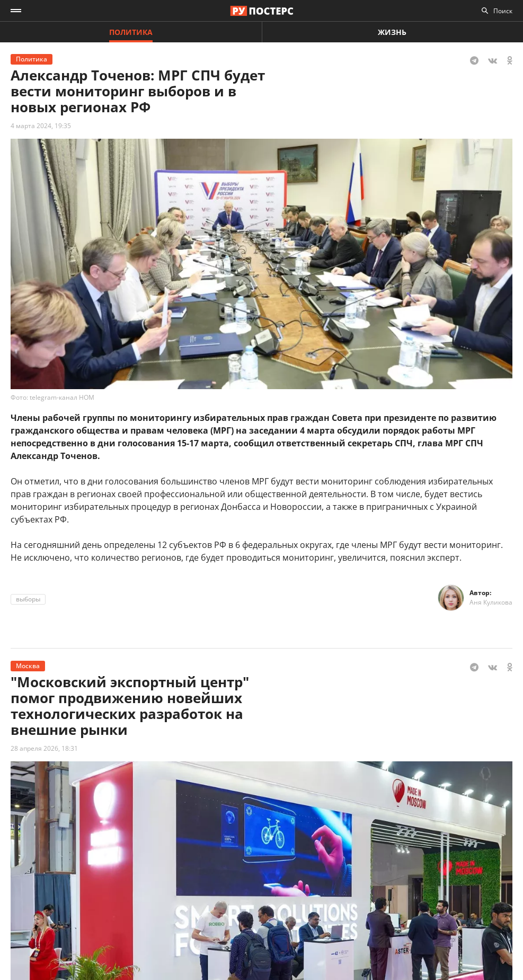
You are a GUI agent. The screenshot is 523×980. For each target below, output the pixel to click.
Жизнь (392, 32)
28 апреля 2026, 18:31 (44, 748)
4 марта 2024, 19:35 (41, 126)
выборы (28, 599)
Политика (131, 32)
